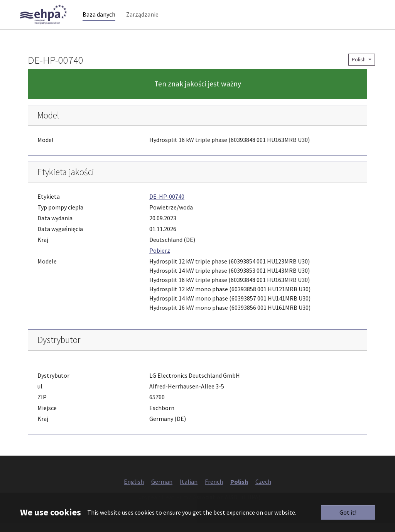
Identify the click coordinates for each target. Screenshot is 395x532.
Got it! (348, 512)
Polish (359, 69)
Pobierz (160, 260)
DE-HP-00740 (167, 206)
